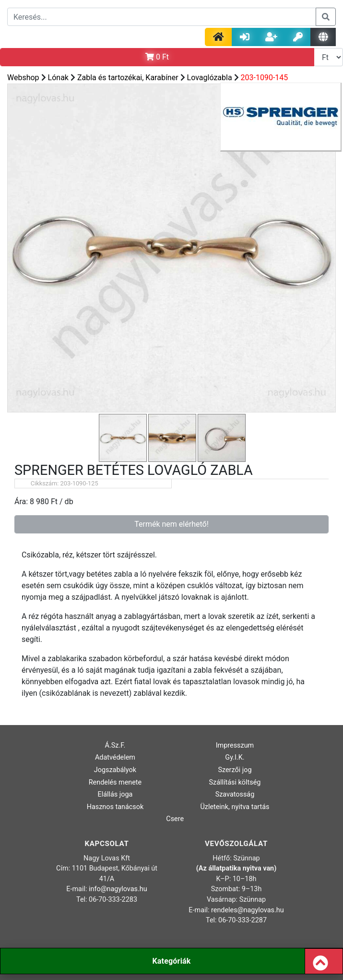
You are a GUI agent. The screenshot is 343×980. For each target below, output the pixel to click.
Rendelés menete (115, 782)
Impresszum (235, 745)
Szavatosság (235, 794)
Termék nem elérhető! (171, 524)
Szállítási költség (235, 782)
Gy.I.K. (235, 757)
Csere (175, 819)
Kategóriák (171, 961)
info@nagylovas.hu (118, 889)
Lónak (58, 78)
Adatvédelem (115, 757)
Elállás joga (115, 794)
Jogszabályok (115, 770)
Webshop (23, 78)
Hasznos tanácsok (115, 807)
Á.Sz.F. (115, 745)
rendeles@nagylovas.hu (248, 910)
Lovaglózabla (210, 78)
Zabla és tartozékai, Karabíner (128, 78)
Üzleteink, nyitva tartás (235, 807)
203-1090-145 (265, 78)
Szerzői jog (235, 770)
